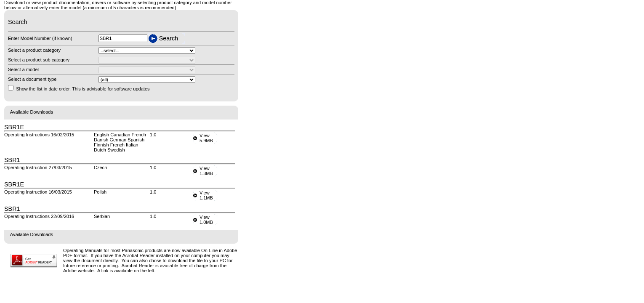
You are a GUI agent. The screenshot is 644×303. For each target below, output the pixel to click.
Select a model (23, 69)
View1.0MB (206, 220)
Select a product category (34, 50)
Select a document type (32, 79)
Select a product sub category (39, 60)
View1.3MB (206, 171)
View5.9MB (206, 138)
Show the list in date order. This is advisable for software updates (83, 89)
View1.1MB (206, 195)
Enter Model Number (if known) (40, 38)
